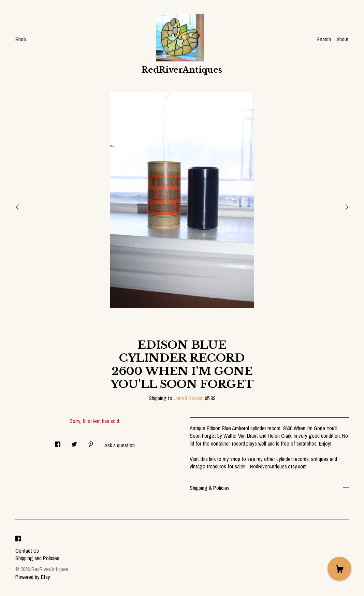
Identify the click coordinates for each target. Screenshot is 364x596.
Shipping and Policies (37, 558)
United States (188, 398)
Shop (21, 39)
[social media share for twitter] (74, 442)
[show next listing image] (332, 205)
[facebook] (18, 539)
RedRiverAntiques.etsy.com (278, 466)
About (343, 39)
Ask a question (120, 445)
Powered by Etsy (33, 577)
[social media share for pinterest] (91, 442)
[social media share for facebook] (58, 442)
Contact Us (27, 551)
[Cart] (339, 569)
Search (324, 39)
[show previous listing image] (32, 205)
